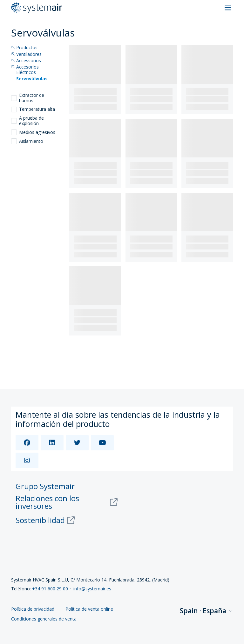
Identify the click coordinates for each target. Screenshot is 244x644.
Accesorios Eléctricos (25, 70)
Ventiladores (26, 54)
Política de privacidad (33, 609)
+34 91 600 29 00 (50, 589)
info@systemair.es (92, 589)
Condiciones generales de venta (44, 619)
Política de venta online (89, 609)
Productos (24, 48)
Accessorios (26, 61)
